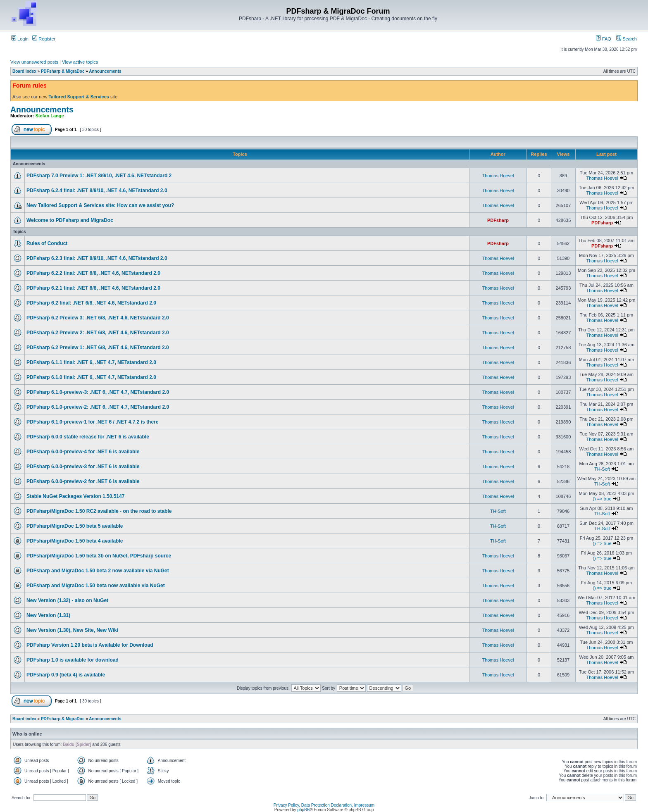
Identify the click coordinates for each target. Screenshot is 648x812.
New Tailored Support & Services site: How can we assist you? (100, 205)
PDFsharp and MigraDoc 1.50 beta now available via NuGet (96, 586)
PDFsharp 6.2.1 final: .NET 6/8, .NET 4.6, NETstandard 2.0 (93, 288)
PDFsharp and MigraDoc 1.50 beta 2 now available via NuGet (98, 571)
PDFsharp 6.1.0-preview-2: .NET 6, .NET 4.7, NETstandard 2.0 (98, 407)
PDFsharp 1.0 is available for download (73, 660)
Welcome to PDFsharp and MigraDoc (70, 220)
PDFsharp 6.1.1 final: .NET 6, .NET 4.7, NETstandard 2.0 (91, 362)
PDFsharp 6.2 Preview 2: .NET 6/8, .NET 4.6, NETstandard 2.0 (98, 333)
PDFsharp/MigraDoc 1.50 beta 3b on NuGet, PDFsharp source (99, 556)
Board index (24, 71)
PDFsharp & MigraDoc (63, 71)
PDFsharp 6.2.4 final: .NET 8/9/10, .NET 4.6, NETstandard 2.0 (97, 190)
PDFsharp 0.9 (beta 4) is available (66, 675)
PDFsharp (498, 220)
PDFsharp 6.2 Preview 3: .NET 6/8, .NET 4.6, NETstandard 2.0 (98, 318)
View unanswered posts (34, 62)
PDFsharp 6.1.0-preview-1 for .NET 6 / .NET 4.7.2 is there (92, 422)
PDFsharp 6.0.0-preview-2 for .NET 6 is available (83, 481)
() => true (602, 499)
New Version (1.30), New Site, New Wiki (72, 630)
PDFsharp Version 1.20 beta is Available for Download (90, 645)
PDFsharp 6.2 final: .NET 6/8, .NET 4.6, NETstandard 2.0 (91, 303)
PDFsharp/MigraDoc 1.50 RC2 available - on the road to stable (99, 511)
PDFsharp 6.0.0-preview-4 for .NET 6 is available (83, 452)
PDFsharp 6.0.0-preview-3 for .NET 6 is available (83, 467)
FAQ (604, 39)
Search (627, 39)
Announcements (105, 71)
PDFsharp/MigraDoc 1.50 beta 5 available (75, 526)
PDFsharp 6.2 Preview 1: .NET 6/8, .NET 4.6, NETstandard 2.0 (98, 348)
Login (20, 39)
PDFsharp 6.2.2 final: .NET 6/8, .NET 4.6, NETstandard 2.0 (93, 273)
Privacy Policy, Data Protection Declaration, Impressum (324, 805)
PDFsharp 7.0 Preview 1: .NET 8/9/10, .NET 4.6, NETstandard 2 (99, 176)
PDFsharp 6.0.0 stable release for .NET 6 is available (88, 437)
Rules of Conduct (47, 243)
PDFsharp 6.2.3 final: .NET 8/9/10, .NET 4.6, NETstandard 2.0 (97, 258)
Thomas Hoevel (498, 176)
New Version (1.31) (48, 615)
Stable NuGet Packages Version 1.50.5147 (75, 496)
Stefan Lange (50, 116)
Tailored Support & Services (79, 97)
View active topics (80, 62)
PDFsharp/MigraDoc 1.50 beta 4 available (75, 541)
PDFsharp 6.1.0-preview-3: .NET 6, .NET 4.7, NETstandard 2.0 (98, 392)
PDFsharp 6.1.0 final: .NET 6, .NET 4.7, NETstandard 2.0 (91, 377)
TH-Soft (602, 469)
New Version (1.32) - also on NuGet (67, 600)
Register (44, 39)
